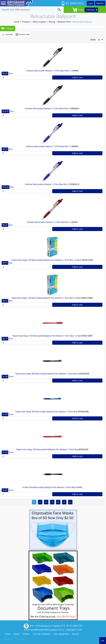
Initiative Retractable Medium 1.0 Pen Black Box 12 (49, 71)
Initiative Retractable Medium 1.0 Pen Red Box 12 (49, 222)
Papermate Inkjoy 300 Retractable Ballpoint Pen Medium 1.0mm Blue (46, 412)
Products (26, 22)
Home (17, 22)
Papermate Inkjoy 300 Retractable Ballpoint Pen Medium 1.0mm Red (47, 449)
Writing (52, 22)
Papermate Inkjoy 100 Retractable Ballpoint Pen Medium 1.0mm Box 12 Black (46, 260)
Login (91, 3)
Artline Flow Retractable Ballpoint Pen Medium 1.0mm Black (49, 487)
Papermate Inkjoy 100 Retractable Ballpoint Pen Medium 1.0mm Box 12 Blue (46, 298)
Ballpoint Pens (64, 22)
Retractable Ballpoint (83, 22)
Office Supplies (39, 22)
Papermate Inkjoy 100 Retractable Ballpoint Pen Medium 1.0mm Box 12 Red (47, 336)
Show (93, 40)
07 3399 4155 (75, 3)
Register (100, 3)
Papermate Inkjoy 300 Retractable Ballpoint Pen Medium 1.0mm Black (47, 374)
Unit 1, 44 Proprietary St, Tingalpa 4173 (44, 626)
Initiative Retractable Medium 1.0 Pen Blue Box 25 (47, 184)
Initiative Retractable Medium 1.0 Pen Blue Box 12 (49, 146)
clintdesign (21, 639)
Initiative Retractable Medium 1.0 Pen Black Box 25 (48, 109)
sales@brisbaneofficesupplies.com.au (47, 630)
